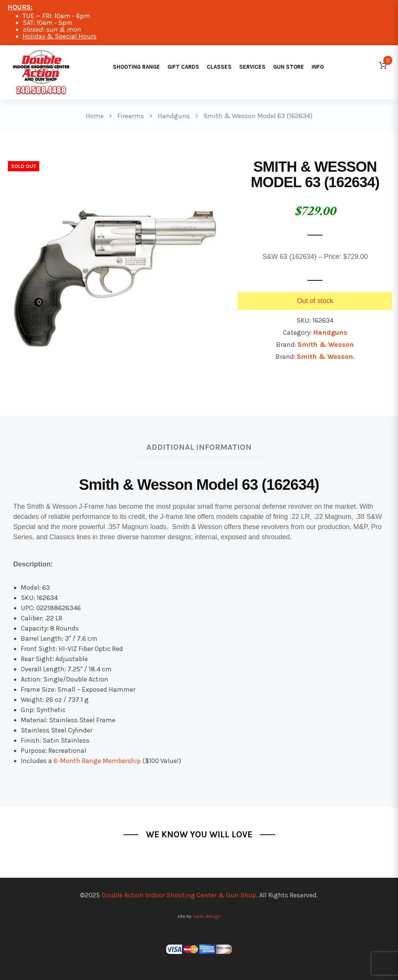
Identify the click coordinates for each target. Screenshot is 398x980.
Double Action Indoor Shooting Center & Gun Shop (179, 895)
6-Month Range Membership (97, 761)
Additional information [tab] (199, 447)
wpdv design (207, 916)
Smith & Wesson (326, 345)
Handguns (330, 332)
